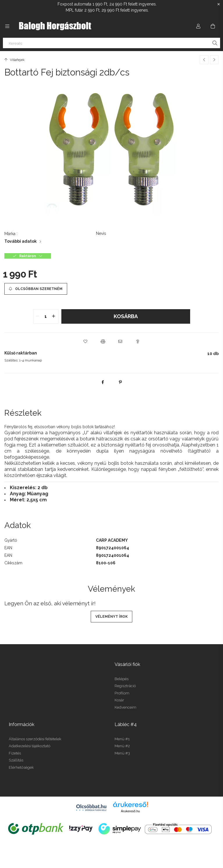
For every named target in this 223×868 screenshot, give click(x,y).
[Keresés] (111, 43)
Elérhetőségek (21, 767)
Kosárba (126, 316)
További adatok (20, 241)
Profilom (122, 693)
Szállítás (16, 760)
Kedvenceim (125, 707)
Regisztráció (125, 686)
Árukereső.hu (130, 811)
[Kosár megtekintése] (213, 26)
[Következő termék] (214, 60)
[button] (85, 341)
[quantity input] (46, 316)
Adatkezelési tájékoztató (30, 746)
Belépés (122, 679)
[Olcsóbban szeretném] (36, 289)
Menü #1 (122, 739)
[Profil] (198, 26)
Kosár (119, 700)
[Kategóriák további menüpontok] (7, 26)
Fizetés (15, 753)
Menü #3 (122, 753)
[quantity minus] (38, 316)
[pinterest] (120, 382)
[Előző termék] (204, 60)
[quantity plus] (54, 316)
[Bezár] (219, 4)
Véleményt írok (111, 617)
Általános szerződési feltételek (35, 739)
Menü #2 (122, 746)
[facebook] (103, 382)
